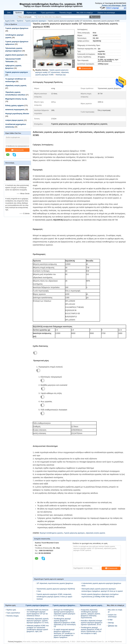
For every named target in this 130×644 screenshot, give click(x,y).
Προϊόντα (19, 13)
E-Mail (110, 620)
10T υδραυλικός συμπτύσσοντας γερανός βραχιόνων (55, 583)
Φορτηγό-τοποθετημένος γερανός (51, 533)
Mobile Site (113, 626)
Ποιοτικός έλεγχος (66, 13)
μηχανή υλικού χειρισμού (15, 55)
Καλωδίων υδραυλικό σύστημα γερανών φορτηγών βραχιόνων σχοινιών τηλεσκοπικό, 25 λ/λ (92, 623)
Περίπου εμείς (31, 13)
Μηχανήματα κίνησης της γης (16, 99)
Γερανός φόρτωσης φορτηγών (74, 533)
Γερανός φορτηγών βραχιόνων (17, 28)
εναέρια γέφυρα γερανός (14, 120)
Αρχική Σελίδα (10, 21)
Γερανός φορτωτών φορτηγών (36, 21)
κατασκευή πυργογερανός (15, 110)
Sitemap (111, 623)
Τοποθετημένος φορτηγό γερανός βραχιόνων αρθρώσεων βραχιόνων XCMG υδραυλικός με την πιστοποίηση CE (65, 623)
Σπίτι (9, 13)
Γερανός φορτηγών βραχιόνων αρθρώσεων (69, 605)
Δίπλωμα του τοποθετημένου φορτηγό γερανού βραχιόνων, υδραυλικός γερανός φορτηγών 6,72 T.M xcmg (65, 613)
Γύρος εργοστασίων (48, 13)
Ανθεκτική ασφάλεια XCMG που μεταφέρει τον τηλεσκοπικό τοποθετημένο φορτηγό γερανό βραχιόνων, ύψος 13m (38, 629)
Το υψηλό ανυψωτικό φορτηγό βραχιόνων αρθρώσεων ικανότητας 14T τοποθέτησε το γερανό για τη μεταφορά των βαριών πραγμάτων (64, 633)
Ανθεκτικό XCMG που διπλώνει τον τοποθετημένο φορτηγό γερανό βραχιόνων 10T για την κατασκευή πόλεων (37, 613)
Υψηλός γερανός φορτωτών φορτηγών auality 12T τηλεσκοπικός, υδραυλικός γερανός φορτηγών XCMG (52, 72)
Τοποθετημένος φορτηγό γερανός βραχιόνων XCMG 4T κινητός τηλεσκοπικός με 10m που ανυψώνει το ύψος (91, 630)
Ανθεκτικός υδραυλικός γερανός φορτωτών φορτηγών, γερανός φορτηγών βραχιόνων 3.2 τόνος (38, 621)
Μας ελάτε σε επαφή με (85, 13)
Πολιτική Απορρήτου (15, 642)
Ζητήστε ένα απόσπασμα (111, 5)
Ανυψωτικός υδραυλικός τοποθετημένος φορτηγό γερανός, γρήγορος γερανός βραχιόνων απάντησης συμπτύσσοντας (91, 614)
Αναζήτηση (96, 17)
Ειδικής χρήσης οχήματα (14, 106)
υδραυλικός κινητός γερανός (16, 86)
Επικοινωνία (17, 150)
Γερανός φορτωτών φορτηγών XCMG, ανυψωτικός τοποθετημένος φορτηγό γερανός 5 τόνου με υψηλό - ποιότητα (55, 597)
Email (124, 5)
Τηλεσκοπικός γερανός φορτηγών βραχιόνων (97, 605)
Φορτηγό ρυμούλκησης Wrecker (17, 114)
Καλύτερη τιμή (61, 75)
